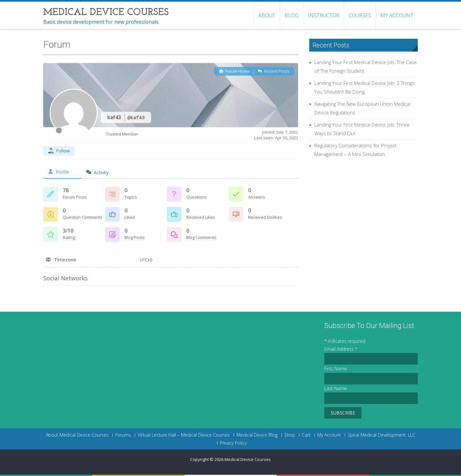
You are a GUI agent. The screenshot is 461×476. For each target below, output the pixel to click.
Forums (123, 435)
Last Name (336, 388)
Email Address (341, 349)
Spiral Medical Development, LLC (381, 435)
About (267, 15)
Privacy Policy (233, 443)
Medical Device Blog (257, 435)
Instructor (324, 15)
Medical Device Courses (248, 459)
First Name (336, 369)
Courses (360, 15)
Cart (306, 435)
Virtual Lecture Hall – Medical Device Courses (184, 435)
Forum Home (234, 71)
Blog (292, 15)
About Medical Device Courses (77, 435)
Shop (290, 435)
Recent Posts (273, 71)
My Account (397, 15)
